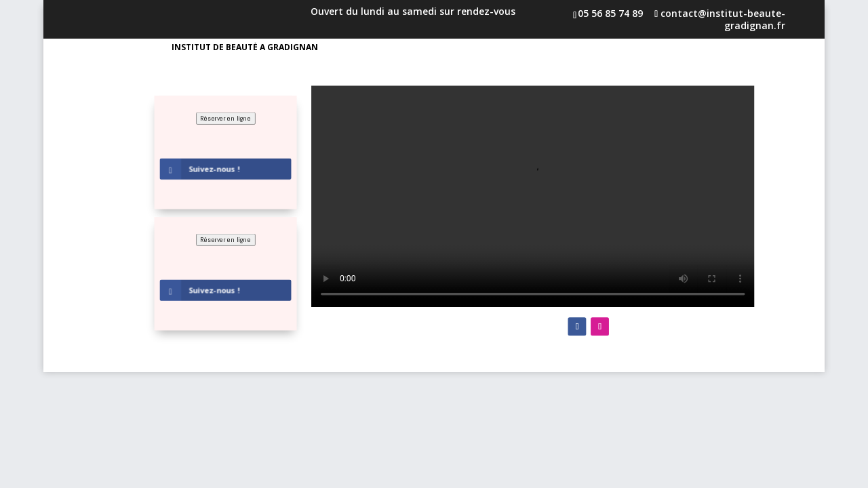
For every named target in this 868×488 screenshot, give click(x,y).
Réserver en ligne (225, 118)
